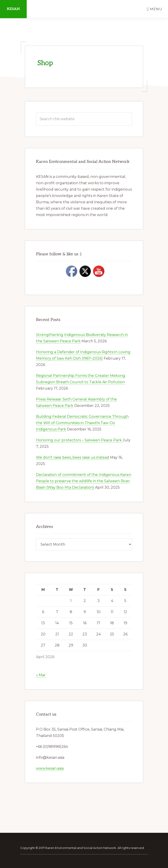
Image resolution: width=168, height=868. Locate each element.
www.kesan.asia (50, 768)
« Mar (41, 675)
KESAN (13, 9)
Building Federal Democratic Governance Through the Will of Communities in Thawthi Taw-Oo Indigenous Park (82, 423)
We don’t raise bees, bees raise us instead (73, 457)
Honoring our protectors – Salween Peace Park (79, 440)
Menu (156, 9)
